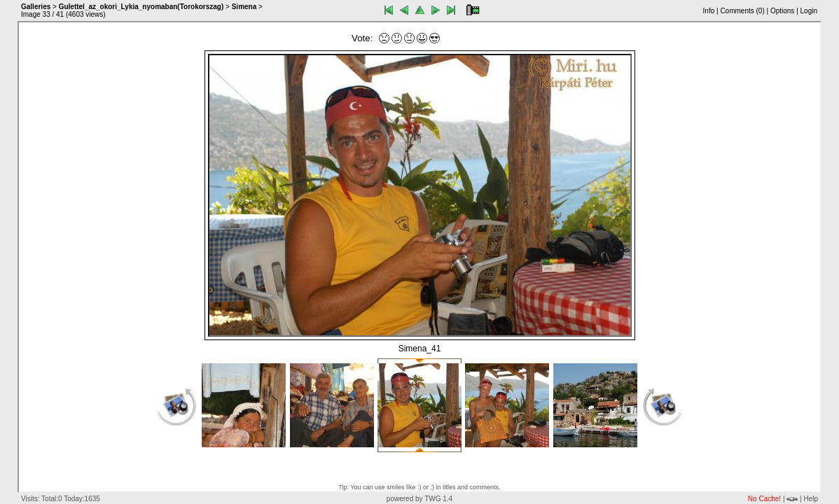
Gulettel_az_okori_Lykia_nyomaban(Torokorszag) (141, 7)
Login (809, 11)
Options (782, 11)
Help (811, 499)
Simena (244, 7)
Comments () (742, 11)
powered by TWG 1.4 (419, 499)
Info (709, 11)
